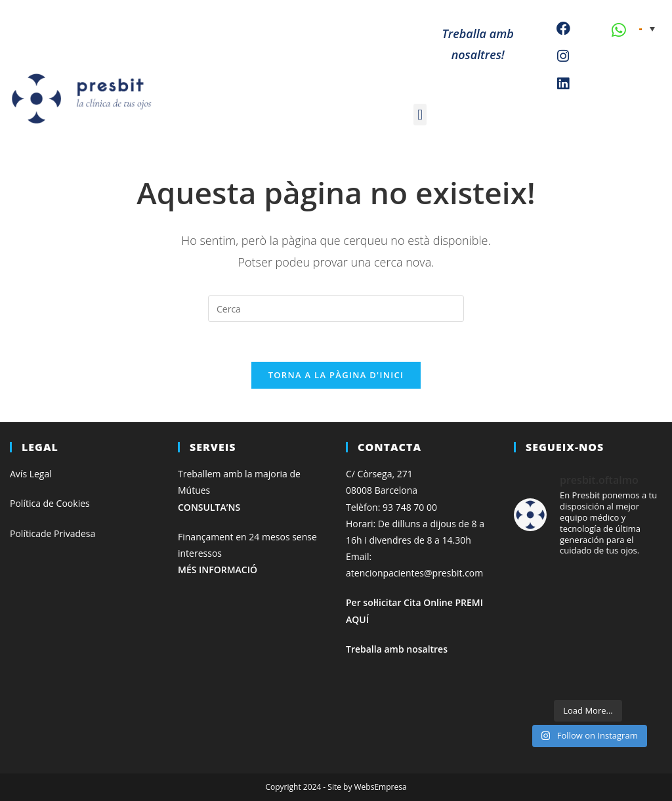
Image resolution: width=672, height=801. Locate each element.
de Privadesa (68, 533)
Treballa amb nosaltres (397, 649)
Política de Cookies (50, 503)
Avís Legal (31, 474)
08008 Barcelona (382, 490)
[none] (647, 28)
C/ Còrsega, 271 (379, 474)
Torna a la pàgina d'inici (336, 375)
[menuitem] (647, 28)
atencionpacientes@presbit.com (414, 573)
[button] (420, 115)
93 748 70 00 (410, 507)
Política (25, 533)
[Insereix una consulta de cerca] (336, 309)
